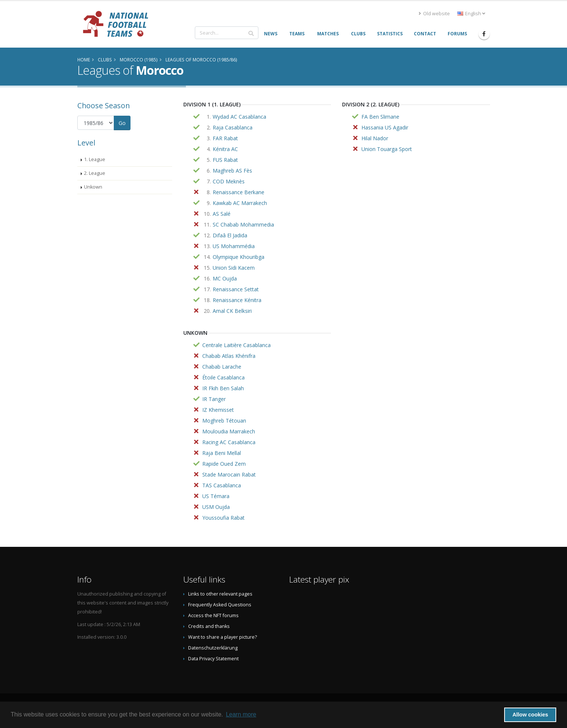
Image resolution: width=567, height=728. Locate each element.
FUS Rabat (225, 160)
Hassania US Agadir (385, 127)
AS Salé (222, 214)
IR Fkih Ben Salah (223, 388)
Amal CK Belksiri (232, 311)
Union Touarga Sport (387, 149)
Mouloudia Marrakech (229, 431)
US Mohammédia (234, 246)
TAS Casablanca (222, 485)
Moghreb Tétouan (224, 421)
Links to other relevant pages (220, 594)
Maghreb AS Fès (232, 171)
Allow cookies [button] (530, 715)
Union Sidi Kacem (234, 268)
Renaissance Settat (236, 289)
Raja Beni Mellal (222, 453)
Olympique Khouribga (239, 257)
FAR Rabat (225, 138)
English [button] (471, 14)
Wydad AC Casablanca (239, 117)
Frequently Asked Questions (220, 605)
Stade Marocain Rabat (229, 474)
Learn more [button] (241, 714)
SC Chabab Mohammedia (243, 225)
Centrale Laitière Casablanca (236, 345)
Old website (434, 14)
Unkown (93, 187)
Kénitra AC (225, 149)
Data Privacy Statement (213, 659)
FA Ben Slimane (380, 117)
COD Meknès (229, 181)
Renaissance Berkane (239, 192)
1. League (95, 159)
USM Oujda (216, 507)
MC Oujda (225, 278)
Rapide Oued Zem (224, 464)
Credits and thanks (209, 626)
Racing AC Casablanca (229, 442)
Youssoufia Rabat (223, 518)
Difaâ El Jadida (230, 235)
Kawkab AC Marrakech (240, 203)
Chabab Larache (222, 367)
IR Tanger (214, 399)
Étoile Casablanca (223, 377)
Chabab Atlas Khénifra (229, 356)
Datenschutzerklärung (213, 648)
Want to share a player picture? (223, 637)
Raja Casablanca (233, 127)
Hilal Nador (375, 138)
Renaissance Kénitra (237, 300)
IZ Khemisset (218, 410)
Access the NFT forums (213, 615)
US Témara (216, 496)
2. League (95, 173)
